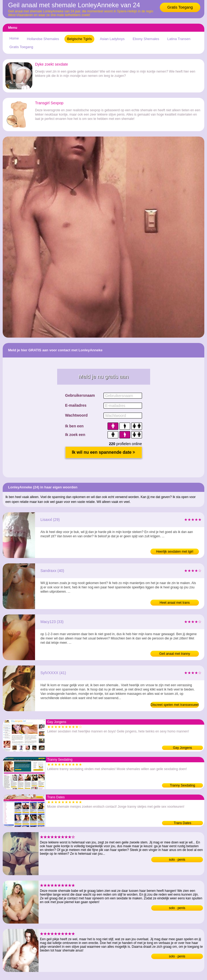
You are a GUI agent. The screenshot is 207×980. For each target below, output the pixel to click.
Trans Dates (183, 823)
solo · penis (177, 860)
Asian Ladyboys (112, 39)
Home (14, 38)
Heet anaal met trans (175, 603)
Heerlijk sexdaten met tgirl (175, 552)
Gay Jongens (183, 748)
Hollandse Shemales (43, 39)
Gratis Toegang (180, 7)
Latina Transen (179, 39)
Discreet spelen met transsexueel (175, 705)
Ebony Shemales (146, 39)
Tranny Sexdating (182, 785)
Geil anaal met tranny (175, 654)
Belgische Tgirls (80, 39)
